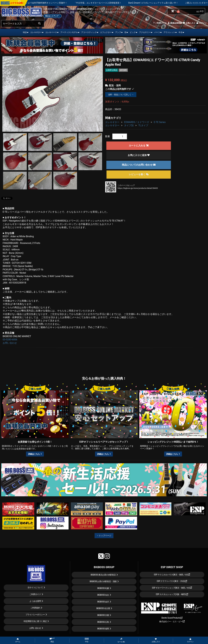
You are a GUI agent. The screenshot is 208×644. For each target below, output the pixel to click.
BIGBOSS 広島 (103, 622)
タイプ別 (129, 125)
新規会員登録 (175, 23)
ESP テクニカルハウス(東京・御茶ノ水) (172, 575)
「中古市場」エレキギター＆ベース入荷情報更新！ (114, 3)
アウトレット (169, 32)
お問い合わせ (10, 343)
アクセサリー (145, 32)
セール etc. (121, 640)
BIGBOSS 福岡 (103, 629)
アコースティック (89, 32)
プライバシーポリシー (35, 615)
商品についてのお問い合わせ (139, 165)
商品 (52, 640)
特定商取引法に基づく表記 (35, 621)
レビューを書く (139, 174)
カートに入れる (139, 146)
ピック (133, 32)
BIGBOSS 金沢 (103, 602)
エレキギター (36, 32)
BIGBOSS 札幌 (103, 588)
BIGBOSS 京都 (103, 615)
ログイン (201, 23)
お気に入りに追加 (139, 155)
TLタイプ (143, 125)
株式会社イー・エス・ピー (172, 622)
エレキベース (51, 32)
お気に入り (189, 23)
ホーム (18, 640)
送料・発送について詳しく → (121, 95)
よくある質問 (35, 601)
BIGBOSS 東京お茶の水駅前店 (103, 575)
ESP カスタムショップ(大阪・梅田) (172, 594)
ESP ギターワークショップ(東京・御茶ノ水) (172, 588)
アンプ (118, 32)
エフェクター (106, 32)
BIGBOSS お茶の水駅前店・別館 (103, 581)
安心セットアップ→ (53, 16)
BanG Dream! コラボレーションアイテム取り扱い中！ (170, 3)
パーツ (157, 32)
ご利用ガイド (160, 23)
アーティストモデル (69, 32)
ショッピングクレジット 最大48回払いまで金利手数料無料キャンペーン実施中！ (46, 3)
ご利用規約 (35, 608)
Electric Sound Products (172, 618)
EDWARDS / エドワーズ (136, 122)
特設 (25, 32)
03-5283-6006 (10, 340)
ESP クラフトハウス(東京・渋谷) (172, 581)
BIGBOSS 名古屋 (103, 608)
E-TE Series (160, 122)
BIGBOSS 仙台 (103, 595)
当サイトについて (35, 587)
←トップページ (104, 536)
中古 (181, 32)
